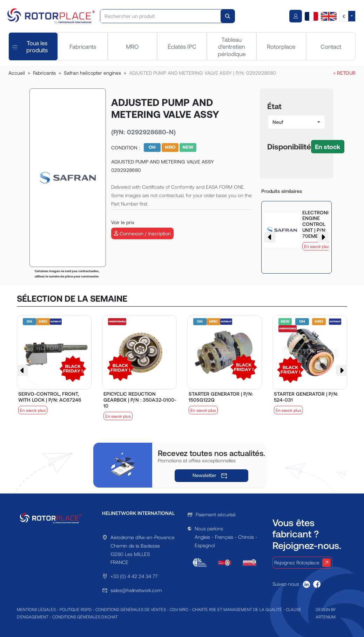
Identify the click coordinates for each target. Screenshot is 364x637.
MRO (132, 46)
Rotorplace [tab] (281, 46)
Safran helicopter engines (92, 73)
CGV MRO (179, 609)
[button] (297, 122)
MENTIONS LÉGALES (36, 609)
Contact (331, 46)
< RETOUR (344, 73)
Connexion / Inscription (142, 233)
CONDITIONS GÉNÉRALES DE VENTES (131, 609)
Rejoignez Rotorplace (302, 563)
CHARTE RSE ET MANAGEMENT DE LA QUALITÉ (237, 609)
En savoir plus (317, 246)
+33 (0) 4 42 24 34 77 (134, 576)
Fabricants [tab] (83, 46)
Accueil (17, 73)
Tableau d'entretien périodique (232, 46)
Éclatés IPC (182, 46)
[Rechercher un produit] (161, 16)
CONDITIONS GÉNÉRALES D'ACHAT (85, 617)
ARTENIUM (326, 617)
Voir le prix (123, 222)
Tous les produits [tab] (30, 46)
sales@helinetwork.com (136, 590)
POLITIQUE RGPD (76, 609)
